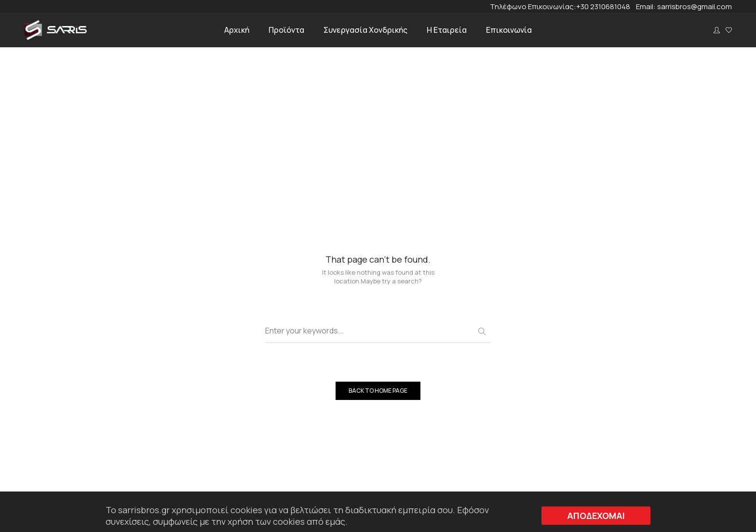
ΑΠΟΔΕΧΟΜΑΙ (596, 516)
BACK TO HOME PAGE (378, 391)
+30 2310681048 (606, 7)
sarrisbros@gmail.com (695, 7)
